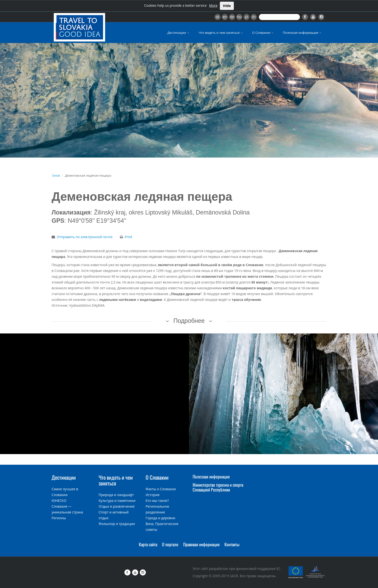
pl (246, 17)
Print (128, 237)
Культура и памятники (117, 501)
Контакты (232, 544)
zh (254, 17)
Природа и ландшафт (116, 495)
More (213, 5)
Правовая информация (201, 544)
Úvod (56, 175)
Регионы (59, 518)
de (232, 17)
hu (239, 17)
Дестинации (179, 33)
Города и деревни (160, 518)
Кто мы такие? (157, 501)
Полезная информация (302, 33)
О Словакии (263, 33)
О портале (170, 544)
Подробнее (189, 321)
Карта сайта (148, 544)
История (153, 495)
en (225, 17)
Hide (227, 6)
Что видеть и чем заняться (221, 33)
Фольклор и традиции (117, 524)
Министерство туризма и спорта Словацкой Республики (218, 487)
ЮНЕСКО (59, 501)
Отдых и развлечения (117, 506)
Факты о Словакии (161, 489)
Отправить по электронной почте (85, 237)
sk (217, 17)
